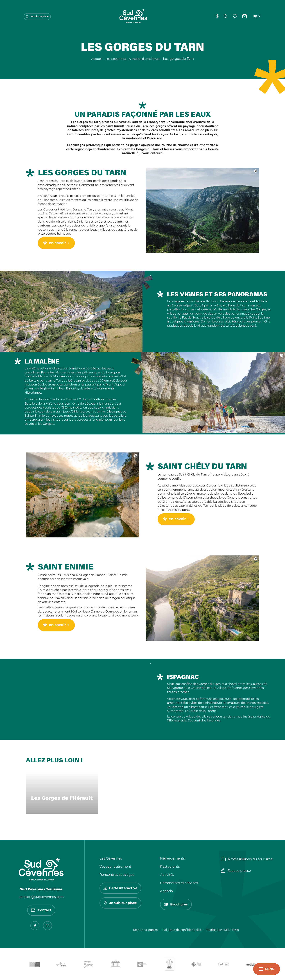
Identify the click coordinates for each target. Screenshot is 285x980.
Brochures (176, 904)
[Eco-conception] (217, 17)
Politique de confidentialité (182, 930)
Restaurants (170, 867)
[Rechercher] (226, 17)
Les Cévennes (111, 858)
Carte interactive (120, 888)
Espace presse (236, 871)
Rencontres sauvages (117, 875)
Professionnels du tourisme (247, 859)
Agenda (167, 891)
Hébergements (172, 858)
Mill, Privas (231, 930)
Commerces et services (179, 883)
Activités (167, 875)
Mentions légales (145, 930)
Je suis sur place (37, 16)
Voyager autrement (115, 867)
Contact (41, 910)
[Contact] (245, 17)
